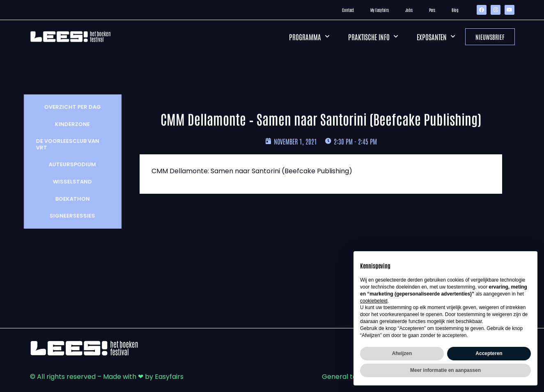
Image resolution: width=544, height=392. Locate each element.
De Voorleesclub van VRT (62, 144)
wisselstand (66, 182)
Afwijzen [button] (402, 353)
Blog (455, 10)
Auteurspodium (66, 164)
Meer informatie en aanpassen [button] (445, 370)
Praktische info (373, 37)
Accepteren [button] (489, 353)
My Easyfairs (380, 10)
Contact (348, 10)
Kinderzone (66, 124)
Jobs (409, 10)
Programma (309, 37)
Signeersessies (66, 216)
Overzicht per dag (67, 107)
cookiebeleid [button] (374, 301)
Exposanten (436, 37)
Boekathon (67, 199)
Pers (432, 10)
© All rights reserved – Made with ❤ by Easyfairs (107, 377)
